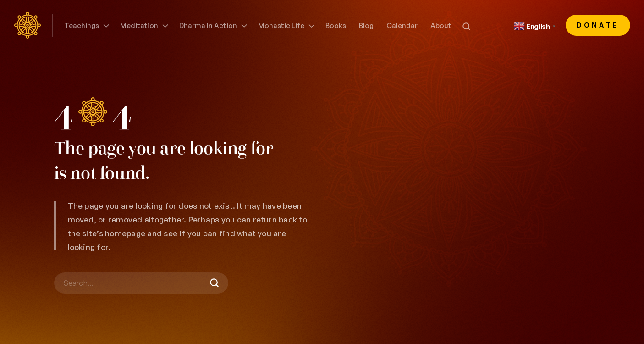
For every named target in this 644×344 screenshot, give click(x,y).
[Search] (141, 283)
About (441, 25)
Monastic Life (281, 25)
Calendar (402, 25)
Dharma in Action (208, 25)
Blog (366, 25)
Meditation (139, 25)
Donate (598, 25)
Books (336, 25)
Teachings (82, 25)
